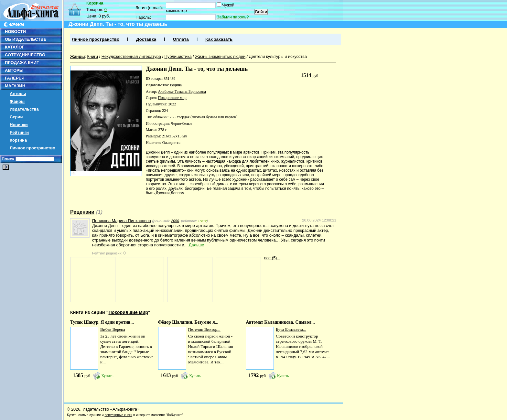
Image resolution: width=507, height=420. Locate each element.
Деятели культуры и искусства (278, 56)
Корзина (18, 140)
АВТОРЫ (14, 70)
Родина (176, 85)
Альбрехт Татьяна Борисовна (182, 92)
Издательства (24, 109)
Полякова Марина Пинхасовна (122, 221)
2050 (175, 221)
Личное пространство (32, 148)
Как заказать (219, 39)
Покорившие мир (172, 98)
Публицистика (178, 56)
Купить (108, 376)
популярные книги (118, 415)
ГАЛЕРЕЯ (15, 78)
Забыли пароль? (233, 17)
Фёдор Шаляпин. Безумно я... (188, 322)
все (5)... (272, 258)
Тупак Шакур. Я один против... (102, 322)
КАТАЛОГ (15, 47)
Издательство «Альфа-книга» (111, 409)
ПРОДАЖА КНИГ (22, 63)
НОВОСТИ (15, 32)
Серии (16, 117)
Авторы (18, 94)
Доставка (146, 39)
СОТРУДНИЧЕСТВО (25, 55)
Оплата (181, 39)
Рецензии (82, 212)
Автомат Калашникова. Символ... (280, 322)
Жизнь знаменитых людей (220, 56)
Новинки (19, 125)
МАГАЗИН (15, 86)
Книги (92, 56)
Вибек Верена (113, 329)
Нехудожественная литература (131, 56)
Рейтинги (19, 132)
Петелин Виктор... (204, 329)
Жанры (17, 101)
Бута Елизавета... (291, 329)
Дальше (196, 245)
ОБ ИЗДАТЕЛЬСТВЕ (26, 39)
